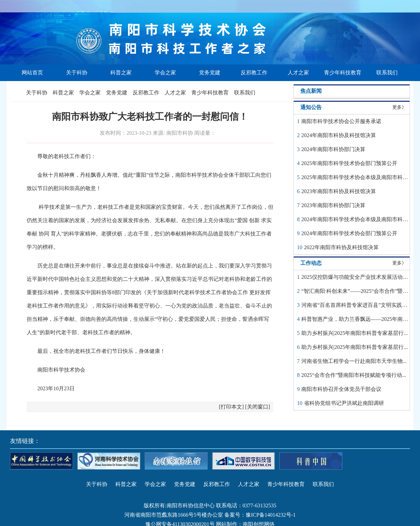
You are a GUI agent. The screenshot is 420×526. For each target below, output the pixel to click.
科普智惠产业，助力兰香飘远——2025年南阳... (357, 319)
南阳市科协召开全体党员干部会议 (341, 389)
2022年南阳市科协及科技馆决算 (341, 247)
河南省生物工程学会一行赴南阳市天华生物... (354, 361)
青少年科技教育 (343, 73)
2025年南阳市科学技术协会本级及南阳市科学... (357, 177)
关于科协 (77, 73)
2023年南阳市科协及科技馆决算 (339, 191)
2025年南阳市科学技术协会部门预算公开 (349, 163)
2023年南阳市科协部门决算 (333, 205)
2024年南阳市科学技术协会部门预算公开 (349, 233)
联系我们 (387, 73)
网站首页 (32, 73)
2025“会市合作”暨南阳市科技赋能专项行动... (354, 375)
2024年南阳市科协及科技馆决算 (339, 135)
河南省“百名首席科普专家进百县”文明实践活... (356, 305)
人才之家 (298, 73)
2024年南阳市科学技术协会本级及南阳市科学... (357, 219)
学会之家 (165, 73)
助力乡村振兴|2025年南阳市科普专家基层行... (354, 333)
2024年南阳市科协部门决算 (333, 149)
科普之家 (121, 73)
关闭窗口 (258, 407)
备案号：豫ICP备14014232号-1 (260, 515)
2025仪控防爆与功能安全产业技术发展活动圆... (357, 277)
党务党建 (210, 73)
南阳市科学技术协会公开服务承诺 (341, 121)
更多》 (399, 107)
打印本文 (231, 407)
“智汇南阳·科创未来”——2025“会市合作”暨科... (357, 291)
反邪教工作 (254, 73)
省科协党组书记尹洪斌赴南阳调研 (344, 403)
